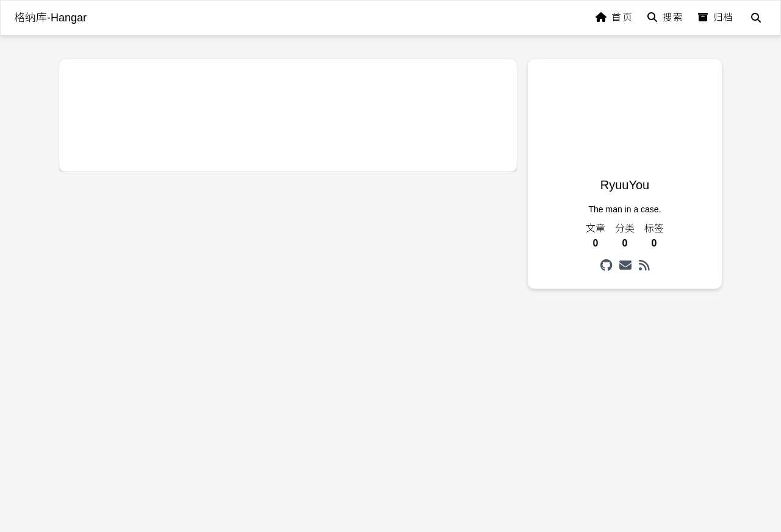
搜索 (665, 17)
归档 (716, 17)
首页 (614, 17)
